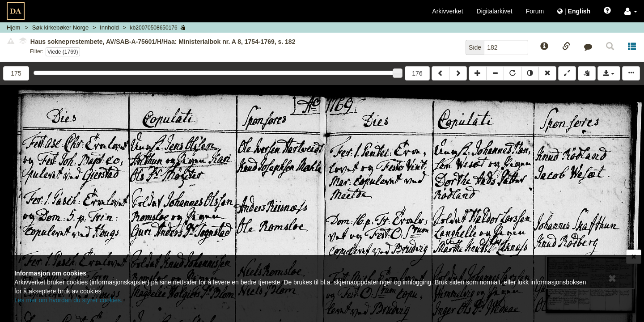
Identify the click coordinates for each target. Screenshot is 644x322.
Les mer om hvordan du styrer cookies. (68, 300)
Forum (535, 11)
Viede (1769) (63, 52)
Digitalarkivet (495, 11)
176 (417, 73)
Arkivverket (447, 11)
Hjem (13, 28)
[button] (631, 11)
